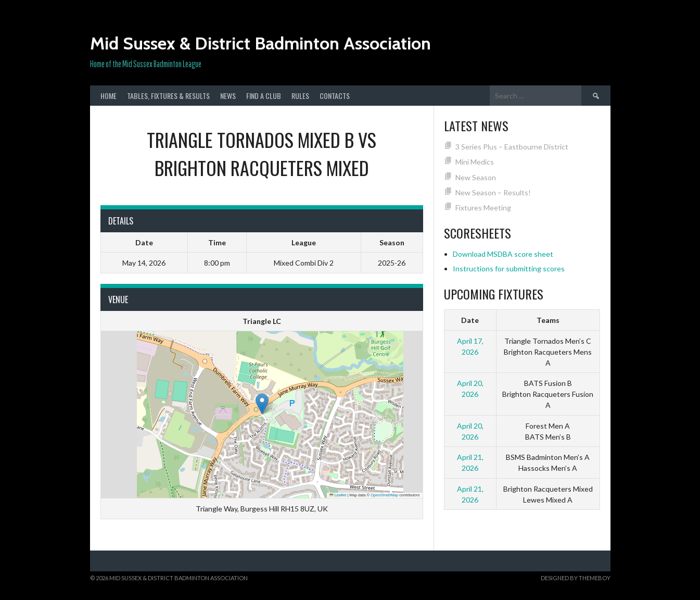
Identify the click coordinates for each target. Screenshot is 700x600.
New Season (476, 177)
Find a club (264, 96)
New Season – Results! (493, 192)
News (228, 96)
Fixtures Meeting (483, 208)
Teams (548, 320)
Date (470, 320)
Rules (300, 96)
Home (109, 96)
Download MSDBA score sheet (503, 254)
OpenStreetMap (384, 495)
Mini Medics (475, 162)
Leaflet (338, 495)
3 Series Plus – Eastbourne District (512, 147)
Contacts (335, 96)
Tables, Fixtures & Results (168, 96)
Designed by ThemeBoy (576, 578)
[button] (262, 404)
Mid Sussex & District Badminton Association (260, 43)
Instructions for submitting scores (509, 268)
